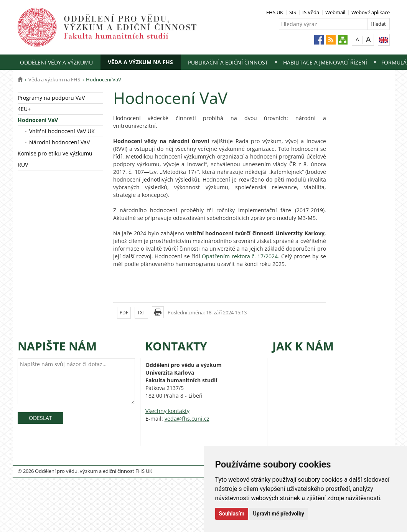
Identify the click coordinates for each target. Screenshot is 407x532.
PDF (124, 313)
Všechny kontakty (167, 411)
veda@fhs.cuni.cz (187, 419)
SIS (293, 12)
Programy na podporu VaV (51, 98)
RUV (23, 164)
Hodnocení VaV (38, 120)
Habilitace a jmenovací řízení (325, 62)
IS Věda (311, 12)
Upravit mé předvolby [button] (279, 514)
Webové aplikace (371, 12)
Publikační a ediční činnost (228, 62)
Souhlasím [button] (232, 514)
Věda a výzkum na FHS (140, 62)
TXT (141, 313)
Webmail (335, 12)
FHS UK (275, 12)
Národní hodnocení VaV (59, 142)
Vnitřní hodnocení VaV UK (62, 131)
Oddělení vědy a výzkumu (56, 62)
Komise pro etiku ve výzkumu (55, 153)
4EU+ (24, 109)
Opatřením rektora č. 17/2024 (240, 256)
